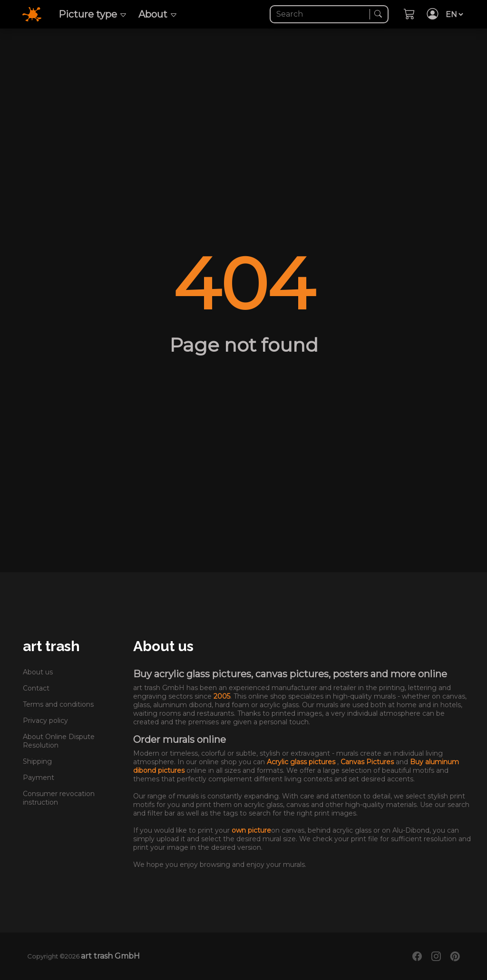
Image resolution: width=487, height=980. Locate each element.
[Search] (321, 14)
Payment (39, 778)
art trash (51, 646)
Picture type (93, 14)
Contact (36, 688)
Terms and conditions (58, 704)
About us (38, 672)
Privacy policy (45, 721)
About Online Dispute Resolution (59, 741)
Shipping (37, 761)
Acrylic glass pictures (302, 762)
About (158, 14)
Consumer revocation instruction (59, 798)
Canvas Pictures (368, 762)
